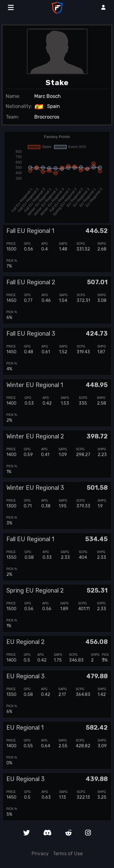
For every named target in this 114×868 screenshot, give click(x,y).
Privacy (40, 854)
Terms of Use (68, 854)
